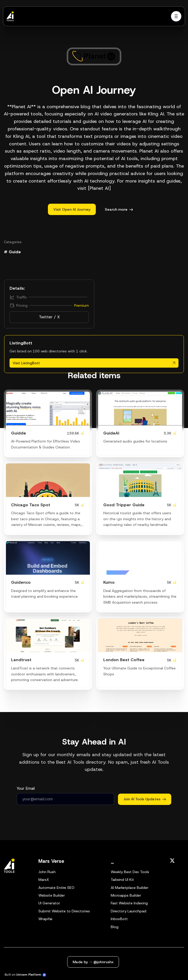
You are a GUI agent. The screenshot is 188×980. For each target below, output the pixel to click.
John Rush (47, 872)
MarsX (44, 880)
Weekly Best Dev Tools (130, 872)
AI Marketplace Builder (130, 888)
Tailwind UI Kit (122, 880)
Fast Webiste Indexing (129, 903)
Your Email (26, 788)
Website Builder (52, 895)
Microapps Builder (126, 895)
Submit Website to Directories (64, 911)
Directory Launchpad (129, 911)
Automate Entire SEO (56, 888)
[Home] (12, 16)
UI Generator (49, 903)
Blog (115, 927)
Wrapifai (45, 919)
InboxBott (119, 919)
